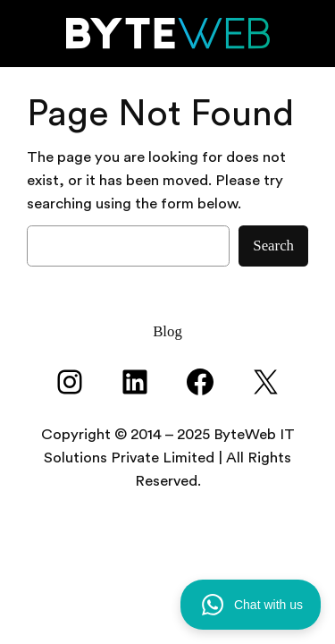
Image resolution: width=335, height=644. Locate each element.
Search (273, 246)
